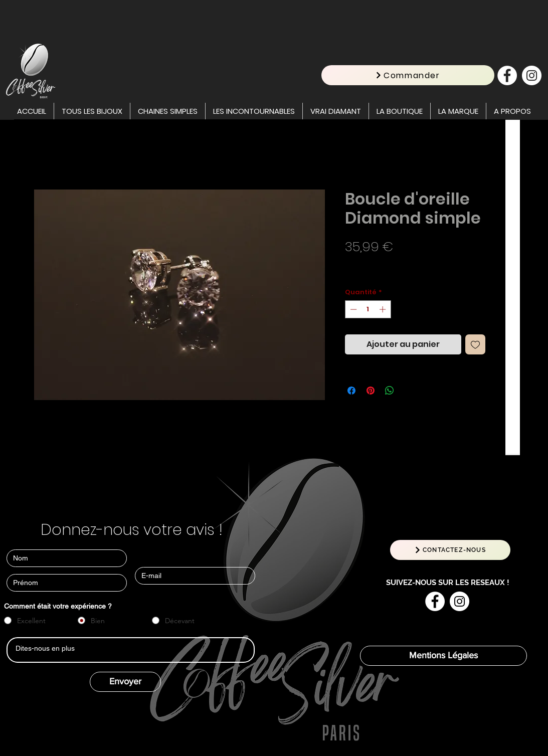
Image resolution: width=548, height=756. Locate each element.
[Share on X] (409, 391)
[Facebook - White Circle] (507, 75)
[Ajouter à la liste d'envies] (475, 344)
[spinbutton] (368, 309)
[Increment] (384, 309)
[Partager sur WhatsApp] (390, 391)
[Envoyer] (125, 682)
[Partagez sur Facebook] (351, 391)
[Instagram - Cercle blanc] (532, 75)
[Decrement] (352, 309)
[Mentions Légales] (443, 656)
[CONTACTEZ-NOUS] (450, 550)
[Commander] (408, 75)
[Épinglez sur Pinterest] (371, 391)
